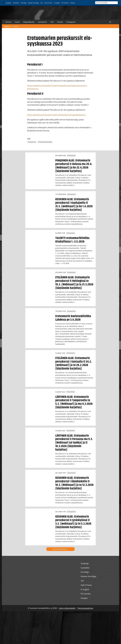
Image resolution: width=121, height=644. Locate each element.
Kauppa (73, 3)
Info (52, 22)
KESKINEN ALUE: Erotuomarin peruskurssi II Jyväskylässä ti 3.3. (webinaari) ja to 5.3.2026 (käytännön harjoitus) (73, 522)
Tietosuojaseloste (85, 608)
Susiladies (16, 3)
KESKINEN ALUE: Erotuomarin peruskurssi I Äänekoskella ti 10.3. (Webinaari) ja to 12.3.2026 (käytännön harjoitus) (74, 483)
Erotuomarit (32, 142)
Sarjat (17, 22)
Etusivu (8, 22)
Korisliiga (24, 3)
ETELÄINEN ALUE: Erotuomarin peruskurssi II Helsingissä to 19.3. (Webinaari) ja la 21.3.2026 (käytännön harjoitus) (74, 283)
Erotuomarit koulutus (45, 142)
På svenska (65, 3)
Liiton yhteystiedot (67, 608)
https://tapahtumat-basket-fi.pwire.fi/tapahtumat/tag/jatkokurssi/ (56, 115)
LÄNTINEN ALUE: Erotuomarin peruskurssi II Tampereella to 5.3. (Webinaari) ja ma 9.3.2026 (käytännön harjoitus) (74, 402)
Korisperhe (42, 22)
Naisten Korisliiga (33, 3)
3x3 (42, 3)
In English (57, 3)
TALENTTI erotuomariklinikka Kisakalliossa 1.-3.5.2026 (72, 240)
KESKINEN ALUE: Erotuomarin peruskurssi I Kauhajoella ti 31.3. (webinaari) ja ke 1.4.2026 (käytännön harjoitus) (74, 205)
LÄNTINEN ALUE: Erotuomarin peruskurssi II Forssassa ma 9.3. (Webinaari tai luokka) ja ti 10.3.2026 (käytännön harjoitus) (74, 443)
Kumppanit (71, 22)
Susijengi (8, 3)
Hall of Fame (48, 3)
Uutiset (60, 22)
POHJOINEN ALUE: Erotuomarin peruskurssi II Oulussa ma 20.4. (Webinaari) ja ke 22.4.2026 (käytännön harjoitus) (74, 166)
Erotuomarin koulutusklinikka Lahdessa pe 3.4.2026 (73, 318)
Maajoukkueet (29, 22)
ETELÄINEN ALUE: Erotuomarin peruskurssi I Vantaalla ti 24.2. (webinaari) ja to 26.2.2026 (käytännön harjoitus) (74, 363)
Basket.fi (7, 26)
